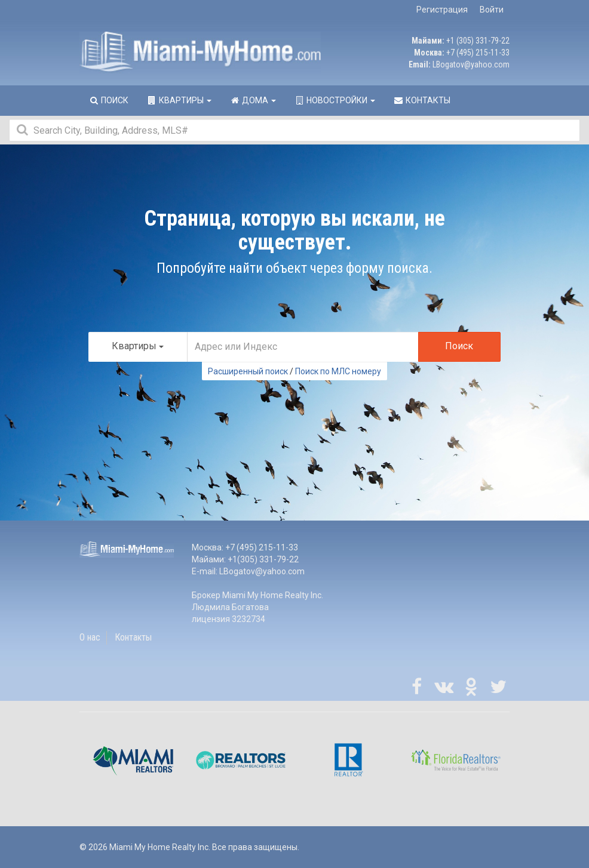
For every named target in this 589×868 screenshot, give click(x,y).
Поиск (459, 346)
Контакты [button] (422, 100)
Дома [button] (253, 100)
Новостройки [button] (335, 100)
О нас (90, 637)
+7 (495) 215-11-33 (478, 53)
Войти (492, 10)
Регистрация (442, 10)
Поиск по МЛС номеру (338, 371)
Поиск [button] (108, 100)
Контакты (133, 637)
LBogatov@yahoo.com (471, 64)
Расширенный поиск (248, 371)
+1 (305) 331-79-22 (478, 41)
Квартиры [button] (179, 100)
